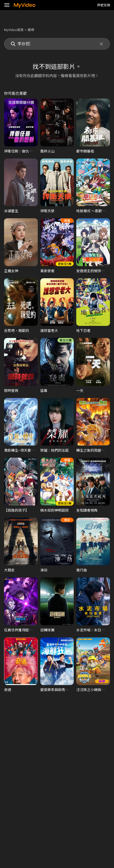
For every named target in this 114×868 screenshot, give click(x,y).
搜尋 (31, 30)
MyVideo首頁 (14, 30)
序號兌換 (104, 5)
